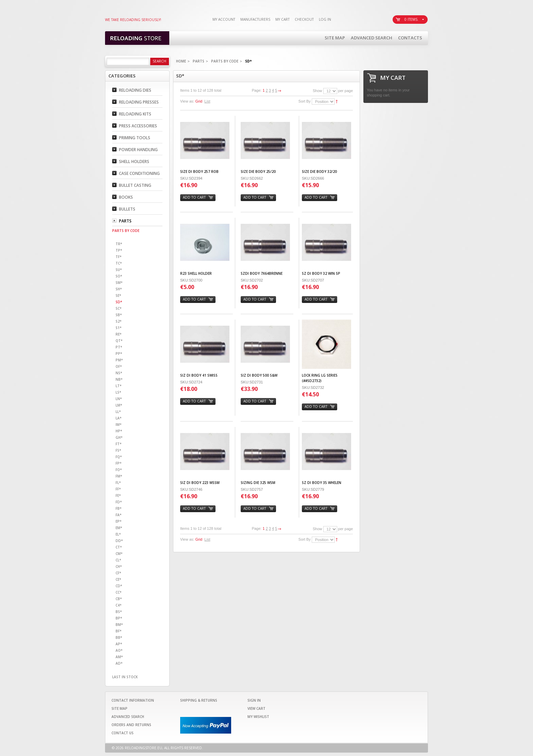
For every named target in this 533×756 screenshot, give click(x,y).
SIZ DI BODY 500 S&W (259, 375)
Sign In (254, 700)
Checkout (304, 19)
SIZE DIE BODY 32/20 (319, 172)
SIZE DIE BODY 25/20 (258, 172)
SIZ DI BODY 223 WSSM (200, 483)
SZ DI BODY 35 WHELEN (322, 483)
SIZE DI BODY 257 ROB (199, 172)
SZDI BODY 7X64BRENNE (262, 273)
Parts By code (225, 61)
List (207, 101)
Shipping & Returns (199, 700)
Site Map (335, 38)
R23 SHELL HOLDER (196, 273)
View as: (187, 101)
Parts (199, 61)
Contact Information (133, 700)
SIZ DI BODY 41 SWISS (199, 375)
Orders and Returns (131, 725)
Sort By (305, 101)
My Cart (282, 19)
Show (317, 91)
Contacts (410, 38)
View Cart (256, 708)
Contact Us (123, 733)
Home (181, 61)
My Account (224, 19)
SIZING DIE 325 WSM (258, 483)
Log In (325, 19)
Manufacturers (255, 19)
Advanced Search (372, 38)
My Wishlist (258, 717)
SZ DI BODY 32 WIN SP (321, 273)
